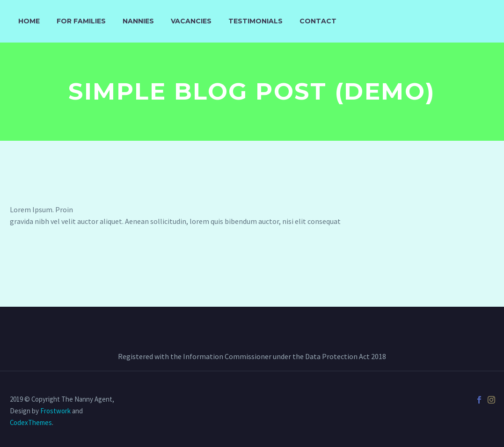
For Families (81, 21)
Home (29, 21)
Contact (318, 21)
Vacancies (191, 21)
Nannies (138, 21)
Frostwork (55, 411)
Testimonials (256, 21)
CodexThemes (31, 422)
